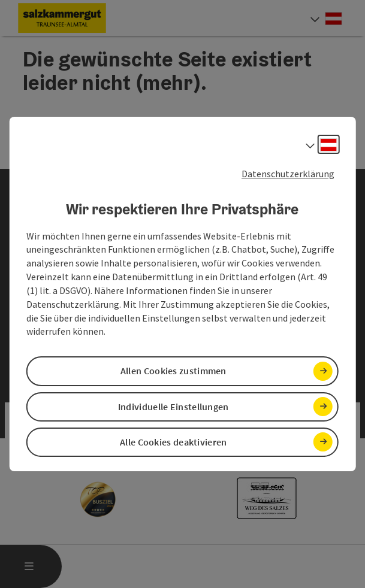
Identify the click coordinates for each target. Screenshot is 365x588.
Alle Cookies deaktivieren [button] (174, 442)
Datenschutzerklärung (288, 174)
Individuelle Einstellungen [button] (174, 407)
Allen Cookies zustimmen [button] (174, 371)
